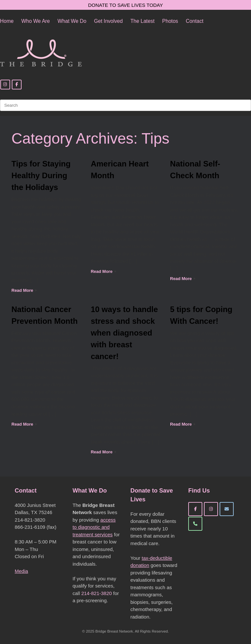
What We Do (72, 21)
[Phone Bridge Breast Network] (195, 524)
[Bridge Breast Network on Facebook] (195, 509)
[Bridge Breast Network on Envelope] (227, 509)
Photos (170, 21)
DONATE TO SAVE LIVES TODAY (126, 5)
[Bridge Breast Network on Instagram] (211, 509)
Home (7, 21)
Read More (24, 290)
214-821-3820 (97, 593)
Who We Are (35, 21)
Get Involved (109, 21)
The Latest (142, 21)
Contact (195, 21)
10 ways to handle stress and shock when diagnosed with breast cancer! (124, 333)
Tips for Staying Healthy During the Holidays (41, 175)
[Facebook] (17, 85)
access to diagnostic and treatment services (94, 527)
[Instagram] (5, 85)
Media (21, 571)
